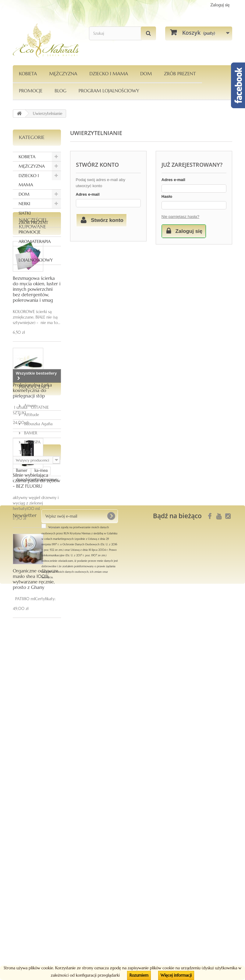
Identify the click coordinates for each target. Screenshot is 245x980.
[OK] (111, 912)
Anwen (30, 732)
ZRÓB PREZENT (33, 223)
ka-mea (41, 826)
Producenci (34, 716)
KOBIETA (28, 74)
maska (50, 872)
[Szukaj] (148, 33)
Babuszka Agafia (38, 751)
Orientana (25, 845)
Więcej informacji (176, 975)
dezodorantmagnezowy (37, 835)
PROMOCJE (31, 91)
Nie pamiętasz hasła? (180, 217)
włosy (46, 845)
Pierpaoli (23, 854)
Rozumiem (139, 975)
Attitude (31, 741)
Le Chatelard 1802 (32, 863)
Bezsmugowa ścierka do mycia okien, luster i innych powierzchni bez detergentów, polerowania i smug (37, 351)
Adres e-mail (88, 194)
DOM (146, 74)
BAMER (30, 760)
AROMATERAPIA (35, 241)
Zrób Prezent (180, 74)
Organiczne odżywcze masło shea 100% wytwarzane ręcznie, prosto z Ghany (36, 641)
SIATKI (25, 213)
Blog (60, 91)
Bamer (22, 826)
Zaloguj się (220, 5)
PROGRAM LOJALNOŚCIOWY (109, 91)
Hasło (167, 196)
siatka (43, 854)
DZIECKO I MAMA (109, 74)
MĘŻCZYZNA (63, 74)
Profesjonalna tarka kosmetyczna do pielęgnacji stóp (32, 452)
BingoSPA (32, 769)
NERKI (24, 204)
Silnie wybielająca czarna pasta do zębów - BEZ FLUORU (37, 542)
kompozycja (27, 872)
